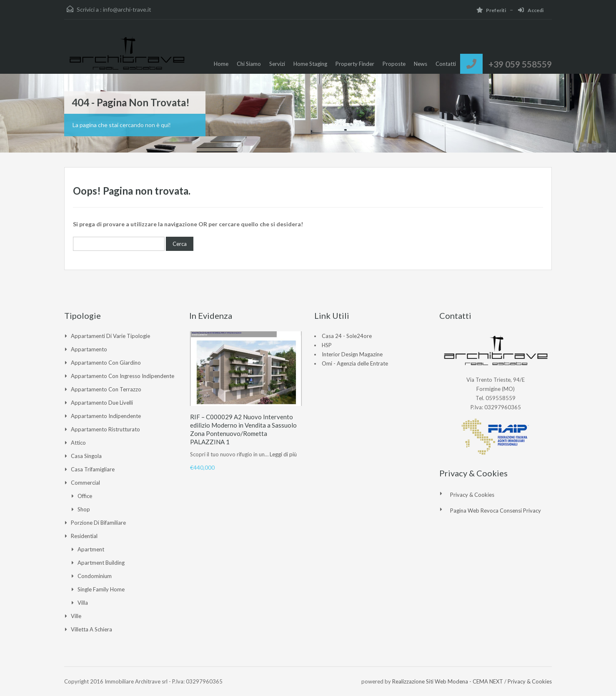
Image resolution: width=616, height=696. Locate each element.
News (421, 64)
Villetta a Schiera (91, 629)
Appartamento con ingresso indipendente (123, 376)
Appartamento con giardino (106, 363)
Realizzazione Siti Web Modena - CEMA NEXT (448, 681)
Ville (76, 616)
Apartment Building (101, 563)
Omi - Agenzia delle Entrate (355, 363)
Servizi (277, 64)
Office (85, 496)
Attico (78, 443)
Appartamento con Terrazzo (106, 389)
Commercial (85, 483)
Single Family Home (101, 589)
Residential (84, 536)
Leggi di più (283, 454)
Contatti (446, 64)
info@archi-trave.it (127, 9)
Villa (83, 603)
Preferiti (491, 10)
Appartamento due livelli (102, 403)
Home (221, 64)
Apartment (91, 549)
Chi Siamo (249, 64)
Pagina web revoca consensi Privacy (496, 511)
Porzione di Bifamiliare (98, 523)
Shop (84, 509)
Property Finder (355, 64)
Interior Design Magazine (352, 354)
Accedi (531, 10)
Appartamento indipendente (106, 416)
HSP (327, 345)
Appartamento (89, 349)
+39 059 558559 (520, 64)
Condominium (95, 576)
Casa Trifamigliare (93, 469)
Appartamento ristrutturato (105, 429)
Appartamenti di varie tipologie (110, 336)
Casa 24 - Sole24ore (347, 336)
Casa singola (86, 456)
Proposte (394, 64)
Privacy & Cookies (472, 495)
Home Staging (310, 64)
